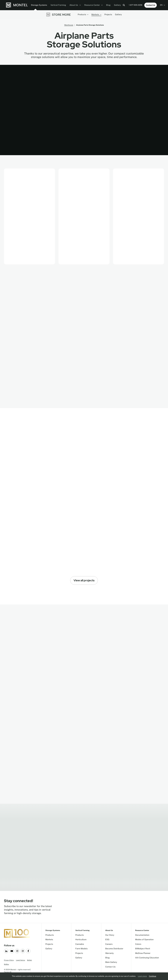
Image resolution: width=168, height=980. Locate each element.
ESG (107, 939)
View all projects (84, 580)
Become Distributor (114, 949)
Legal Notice (21, 960)
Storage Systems (39, 5)
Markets (96, 15)
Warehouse (69, 25)
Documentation (142, 935)
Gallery (117, 5)
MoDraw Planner (143, 953)
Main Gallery (111, 962)
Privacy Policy (9, 960)
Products (83, 15)
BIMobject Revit (143, 949)
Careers (109, 944)
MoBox (6, 964)
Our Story (110, 935)
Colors (138, 944)
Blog (108, 5)
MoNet (29, 960)
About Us (75, 5)
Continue (153, 976)
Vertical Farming (58, 5)
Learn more (142, 976)
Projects (108, 14)
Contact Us (151, 5)
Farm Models (81, 949)
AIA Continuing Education (147, 958)
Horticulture (81, 939)
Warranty (110, 953)
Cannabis (80, 944)
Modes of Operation (144, 939)
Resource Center (93, 5)
